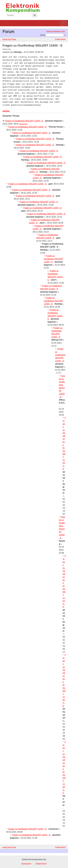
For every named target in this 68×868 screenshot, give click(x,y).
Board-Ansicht (60, 39)
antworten (6, 111)
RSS (63, 31)
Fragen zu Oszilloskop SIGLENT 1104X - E (24, 121)
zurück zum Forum (9, 39)
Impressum (26, 864)
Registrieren (57, 31)
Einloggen (49, 31)
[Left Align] (35, 15)
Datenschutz (41, 864)
